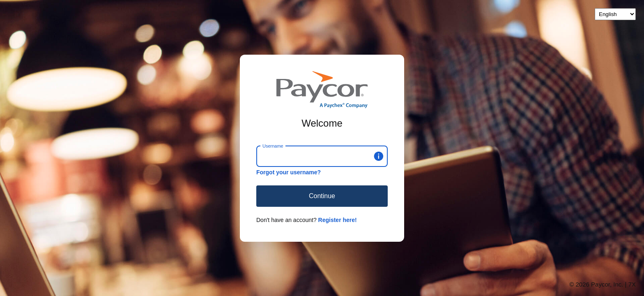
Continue (322, 196)
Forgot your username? (289, 172)
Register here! (338, 220)
